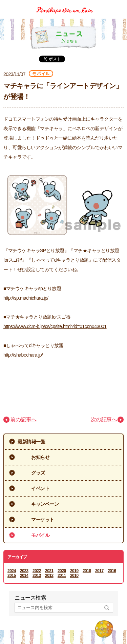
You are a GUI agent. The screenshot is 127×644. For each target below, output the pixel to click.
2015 (12, 576)
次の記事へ (104, 419)
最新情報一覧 (31, 442)
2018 (87, 571)
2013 (37, 576)
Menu (119, 5)
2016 (112, 571)
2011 (62, 576)
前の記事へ (23, 419)
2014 (24, 576)
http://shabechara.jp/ (23, 355)
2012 (49, 576)
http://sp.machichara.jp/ (26, 298)
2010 (74, 576)
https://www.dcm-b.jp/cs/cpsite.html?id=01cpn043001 (55, 326)
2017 (99, 571)
